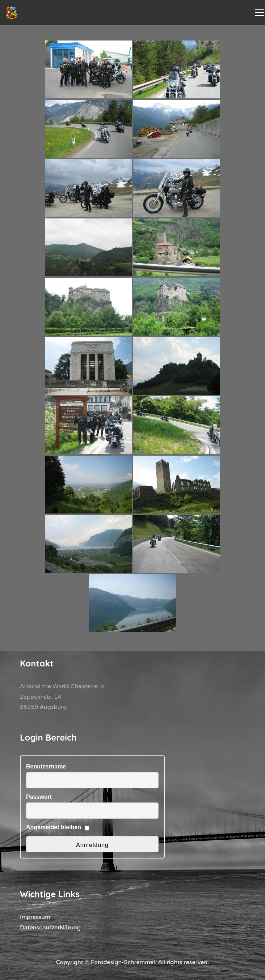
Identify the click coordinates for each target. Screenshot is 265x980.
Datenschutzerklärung (50, 928)
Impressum (35, 917)
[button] (13, 967)
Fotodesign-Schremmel (123, 962)
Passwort (39, 797)
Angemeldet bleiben (54, 827)
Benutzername (46, 766)
